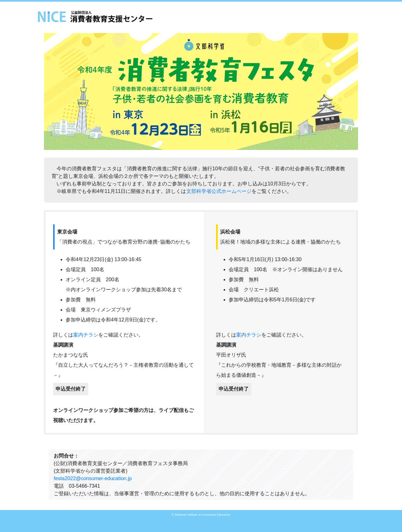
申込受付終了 (71, 389)
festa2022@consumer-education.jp (93, 478)
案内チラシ (86, 335)
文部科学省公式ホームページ (219, 191)
